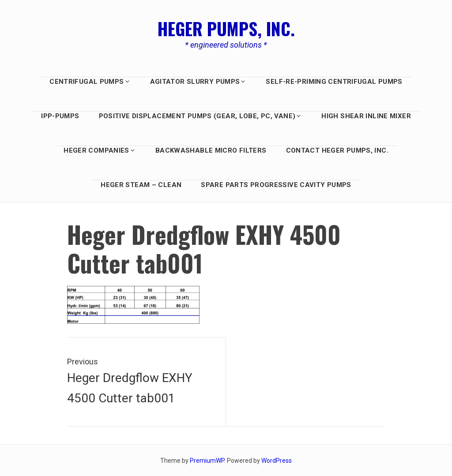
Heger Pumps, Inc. (226, 28)
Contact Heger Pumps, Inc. (337, 150)
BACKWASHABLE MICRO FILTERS (211, 150)
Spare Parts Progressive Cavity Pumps (276, 185)
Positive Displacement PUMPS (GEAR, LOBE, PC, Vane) (201, 116)
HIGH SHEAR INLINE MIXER (366, 116)
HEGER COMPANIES (100, 150)
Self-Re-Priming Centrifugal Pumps (334, 82)
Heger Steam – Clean (141, 185)
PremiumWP (207, 461)
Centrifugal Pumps (90, 82)
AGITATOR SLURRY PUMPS (198, 82)
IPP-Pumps (60, 116)
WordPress (277, 461)
